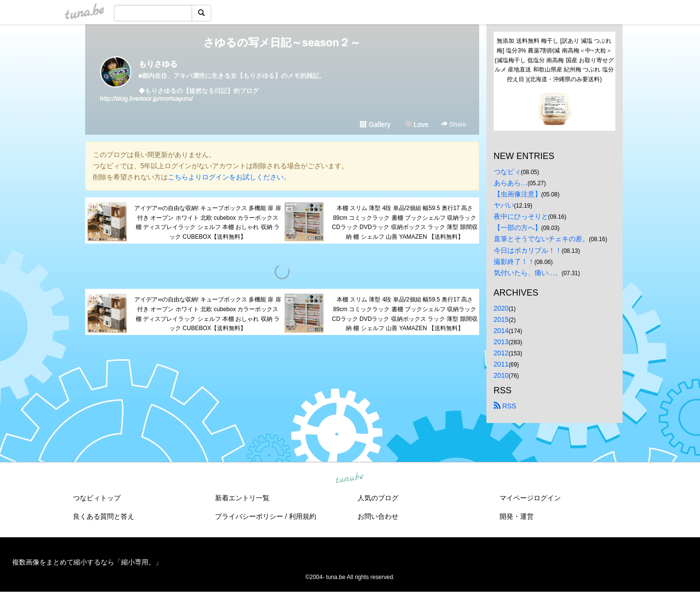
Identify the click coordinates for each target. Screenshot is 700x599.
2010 (501, 375)
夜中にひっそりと (521, 216)
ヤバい (504, 205)
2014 (501, 331)
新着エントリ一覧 (242, 498)
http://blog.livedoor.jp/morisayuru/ (147, 98)
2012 (501, 353)
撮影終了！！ (514, 262)
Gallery (375, 124)
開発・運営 (517, 516)
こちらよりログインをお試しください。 (229, 177)
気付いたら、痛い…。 (528, 273)
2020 (501, 308)
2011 (501, 364)
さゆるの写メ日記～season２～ (282, 43)
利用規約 (303, 516)
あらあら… (511, 183)
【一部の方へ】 (518, 228)
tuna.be (350, 478)
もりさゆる (158, 64)
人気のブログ (378, 498)
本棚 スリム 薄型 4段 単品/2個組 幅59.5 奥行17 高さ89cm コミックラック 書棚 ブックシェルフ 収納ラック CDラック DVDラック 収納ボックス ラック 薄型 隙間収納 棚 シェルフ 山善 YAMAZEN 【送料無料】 (404, 222)
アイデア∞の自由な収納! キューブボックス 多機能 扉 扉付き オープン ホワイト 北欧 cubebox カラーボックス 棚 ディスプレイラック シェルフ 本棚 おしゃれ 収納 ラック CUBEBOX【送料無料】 (207, 222)
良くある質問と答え (104, 516)
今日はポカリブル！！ (528, 250)
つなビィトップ (97, 498)
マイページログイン (530, 498)
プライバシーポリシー (249, 516)
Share (454, 124)
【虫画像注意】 (518, 194)
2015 (501, 319)
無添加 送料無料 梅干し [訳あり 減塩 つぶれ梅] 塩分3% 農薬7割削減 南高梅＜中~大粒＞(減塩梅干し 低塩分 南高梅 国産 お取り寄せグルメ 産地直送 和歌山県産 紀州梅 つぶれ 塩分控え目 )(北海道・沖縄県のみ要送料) (554, 60)
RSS (505, 406)
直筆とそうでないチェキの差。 (541, 239)
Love (416, 124)
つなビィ (507, 172)
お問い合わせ (378, 516)
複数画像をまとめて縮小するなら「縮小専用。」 (87, 562)
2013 (501, 342)
